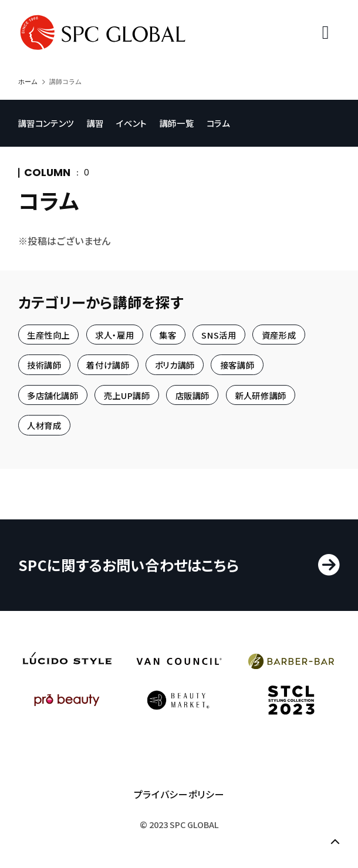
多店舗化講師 (53, 395)
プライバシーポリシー (179, 794)
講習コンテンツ (46, 123)
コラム (218, 123)
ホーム (28, 82)
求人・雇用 (114, 334)
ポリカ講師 (175, 365)
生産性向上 (48, 334)
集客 (168, 334)
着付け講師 (108, 365)
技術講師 (44, 365)
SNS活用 (219, 334)
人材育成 (44, 425)
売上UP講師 (127, 395)
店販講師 (193, 395)
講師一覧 (177, 123)
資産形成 (279, 334)
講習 (95, 123)
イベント (131, 123)
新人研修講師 (261, 395)
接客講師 (237, 365)
